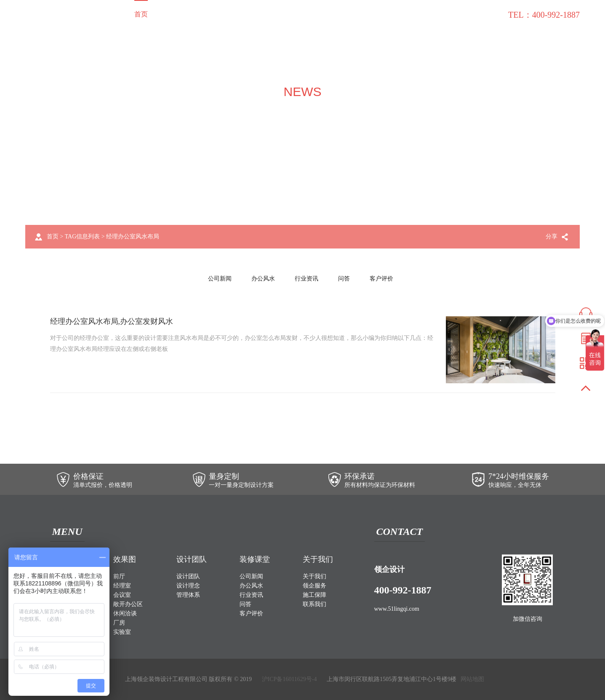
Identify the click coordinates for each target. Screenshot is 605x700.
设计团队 (259, 14)
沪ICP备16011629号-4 (289, 679)
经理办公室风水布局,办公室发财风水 (112, 321)
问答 (344, 279)
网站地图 (472, 679)
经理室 (122, 586)
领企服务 (346, 14)
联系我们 (478, 14)
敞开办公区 (128, 604)
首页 (141, 14)
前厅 (119, 576)
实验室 (122, 632)
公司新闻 (220, 279)
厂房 (119, 623)
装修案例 (178, 14)
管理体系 (188, 595)
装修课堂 (434, 14)
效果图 (219, 14)
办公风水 (263, 279)
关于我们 (303, 14)
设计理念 (188, 586)
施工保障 (390, 14)
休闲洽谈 (125, 613)
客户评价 (381, 279)
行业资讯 (306, 279)
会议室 (122, 595)
